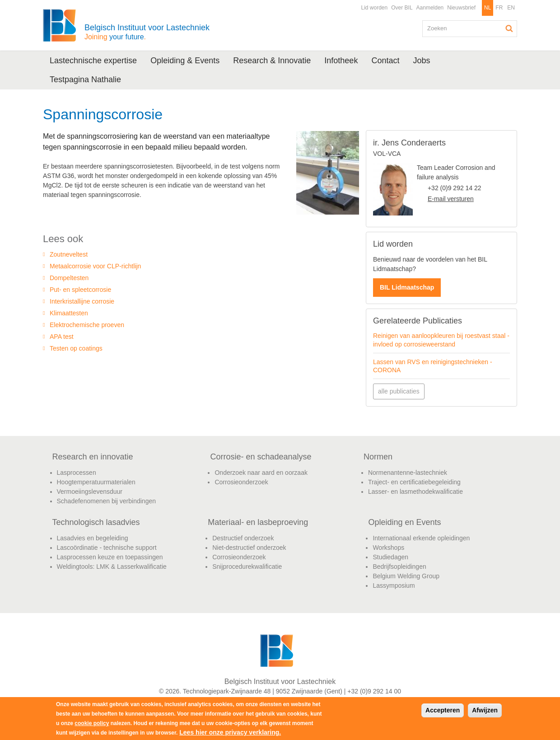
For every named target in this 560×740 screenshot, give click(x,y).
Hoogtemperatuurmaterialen (96, 482)
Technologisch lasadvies (96, 522)
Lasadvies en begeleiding (93, 538)
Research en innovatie (93, 457)
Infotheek (341, 61)
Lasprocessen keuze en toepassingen (110, 557)
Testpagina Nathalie (85, 80)
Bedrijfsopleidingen (399, 567)
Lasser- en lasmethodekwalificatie (415, 492)
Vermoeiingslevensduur (90, 492)
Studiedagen (390, 557)
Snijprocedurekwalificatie (247, 567)
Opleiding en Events (404, 522)
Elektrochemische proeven (87, 325)
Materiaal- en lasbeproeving (258, 522)
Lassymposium (394, 585)
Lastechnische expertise (93, 61)
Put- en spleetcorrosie (80, 290)
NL (488, 8)
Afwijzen (485, 710)
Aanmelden (430, 8)
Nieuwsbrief (461, 8)
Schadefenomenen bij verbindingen (107, 501)
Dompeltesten (69, 278)
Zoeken (509, 28)
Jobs (421, 61)
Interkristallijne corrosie (82, 301)
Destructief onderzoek (243, 538)
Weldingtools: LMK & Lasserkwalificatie (112, 567)
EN (511, 8)
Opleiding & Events (185, 61)
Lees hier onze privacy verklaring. (230, 732)
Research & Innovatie (272, 61)
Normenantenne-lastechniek (408, 473)
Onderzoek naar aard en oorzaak (261, 473)
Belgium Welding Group (406, 576)
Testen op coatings (76, 348)
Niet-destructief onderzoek (249, 548)
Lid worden (374, 8)
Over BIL (402, 8)
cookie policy (92, 723)
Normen (378, 457)
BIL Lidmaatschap (407, 287)
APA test (62, 337)
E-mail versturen (451, 199)
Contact (385, 61)
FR (499, 8)
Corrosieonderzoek (241, 482)
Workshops (388, 548)
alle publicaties (399, 391)
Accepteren (443, 710)
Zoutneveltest (69, 254)
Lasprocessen (77, 473)
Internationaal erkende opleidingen (421, 538)
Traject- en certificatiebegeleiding (414, 482)
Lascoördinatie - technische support (107, 548)
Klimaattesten (69, 313)
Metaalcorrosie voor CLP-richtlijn (95, 266)
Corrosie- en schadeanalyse (261, 457)
